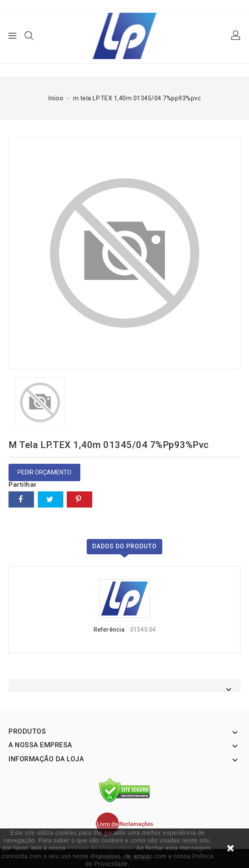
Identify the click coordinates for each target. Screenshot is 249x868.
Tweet (51, 499)
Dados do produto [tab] (125, 546)
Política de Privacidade (100, 848)
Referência (109, 630)
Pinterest (79, 499)
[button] (236, 36)
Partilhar (21, 499)
